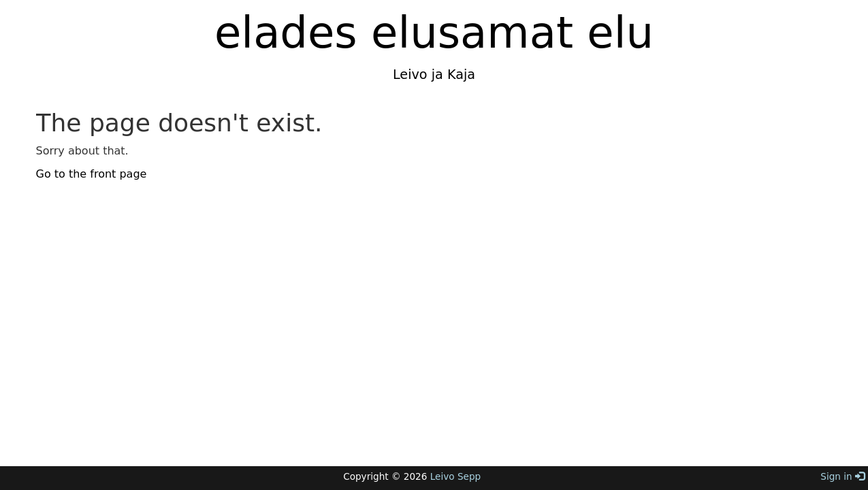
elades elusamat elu (434, 33)
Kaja (459, 75)
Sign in (842, 476)
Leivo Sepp (455, 476)
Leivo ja (418, 75)
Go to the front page (92, 174)
